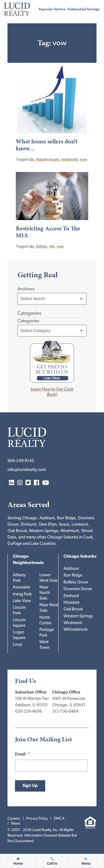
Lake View (22, 601)
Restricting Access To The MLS (48, 232)
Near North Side (45, 593)
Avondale (21, 588)
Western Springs (78, 616)
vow (83, 160)
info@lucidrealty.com (27, 470)
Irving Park (22, 594)
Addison (71, 569)
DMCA (59, 819)
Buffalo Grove (76, 583)
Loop (17, 645)
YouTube (45, 483)
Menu (86, 864)
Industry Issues (48, 160)
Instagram (20, 483)
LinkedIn (12, 483)
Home (18, 864)
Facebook (36, 483)
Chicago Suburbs (80, 557)
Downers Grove (78, 589)
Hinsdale (72, 603)
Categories (28, 321)
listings (42, 247)
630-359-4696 (29, 712)
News (16, 824)
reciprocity (70, 160)
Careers (14, 819)
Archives (26, 289)
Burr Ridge (73, 576)
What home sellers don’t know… (47, 145)
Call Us (52, 864)
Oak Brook (73, 609)
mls (52, 247)
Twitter (28, 483)
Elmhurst (71, 596)
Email (22, 754)
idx (32, 160)
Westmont (73, 623)
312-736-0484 (65, 712)
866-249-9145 (21, 461)
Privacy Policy (37, 819)
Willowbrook (75, 630)
